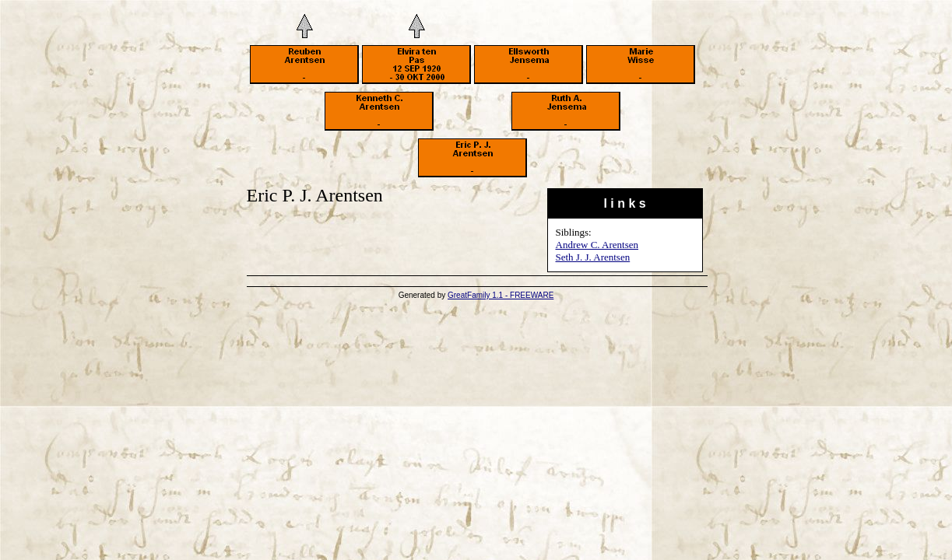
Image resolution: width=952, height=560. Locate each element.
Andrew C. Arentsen (597, 245)
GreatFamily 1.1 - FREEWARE (501, 295)
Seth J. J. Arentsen (593, 257)
